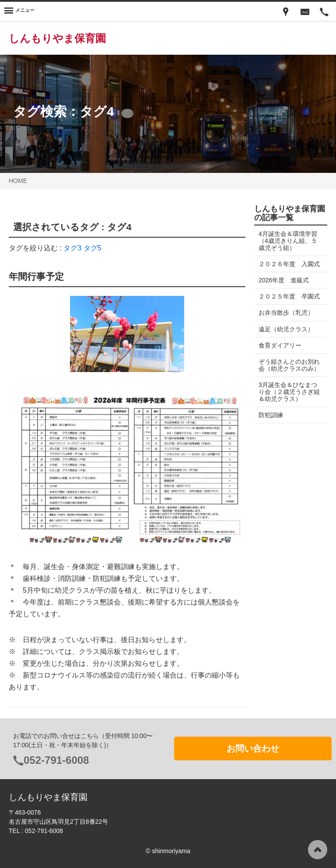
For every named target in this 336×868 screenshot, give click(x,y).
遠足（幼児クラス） (286, 343)
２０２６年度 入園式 (286, 267)
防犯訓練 (271, 436)
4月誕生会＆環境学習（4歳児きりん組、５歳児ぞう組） (288, 241)
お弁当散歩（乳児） (286, 327)
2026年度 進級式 (284, 287)
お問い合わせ (253, 749)
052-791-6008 (56, 760)
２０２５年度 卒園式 (286, 307)
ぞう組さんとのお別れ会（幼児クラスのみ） (286, 383)
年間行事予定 (36, 276)
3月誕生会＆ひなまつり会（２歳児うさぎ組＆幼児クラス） (288, 413)
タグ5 (93, 248)
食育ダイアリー (280, 359)
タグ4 (97, 111)
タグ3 (72, 248)
